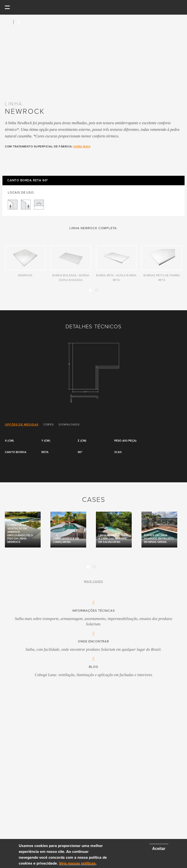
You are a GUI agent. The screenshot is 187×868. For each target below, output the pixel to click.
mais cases (93, 581)
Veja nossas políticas (77, 863)
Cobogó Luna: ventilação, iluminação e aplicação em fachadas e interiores (94, 675)
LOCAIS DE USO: (21, 193)
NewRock (25, 275)
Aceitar (159, 849)
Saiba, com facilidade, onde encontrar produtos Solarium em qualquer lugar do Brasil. (93, 649)
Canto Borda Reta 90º (28, 181)
